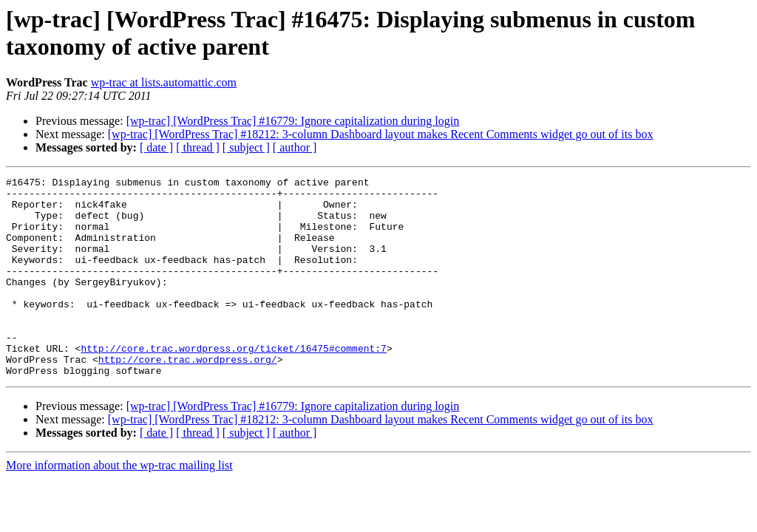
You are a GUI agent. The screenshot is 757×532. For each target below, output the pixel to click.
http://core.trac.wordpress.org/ (188, 397)
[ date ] (156, 147)
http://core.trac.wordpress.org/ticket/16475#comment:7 (233, 383)
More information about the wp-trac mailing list (119, 505)
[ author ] (295, 147)
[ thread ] (198, 147)
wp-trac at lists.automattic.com (164, 82)
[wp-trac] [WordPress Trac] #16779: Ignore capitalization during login (293, 121)
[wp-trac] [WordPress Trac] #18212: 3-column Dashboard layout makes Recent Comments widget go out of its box (381, 134)
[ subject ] (246, 147)
